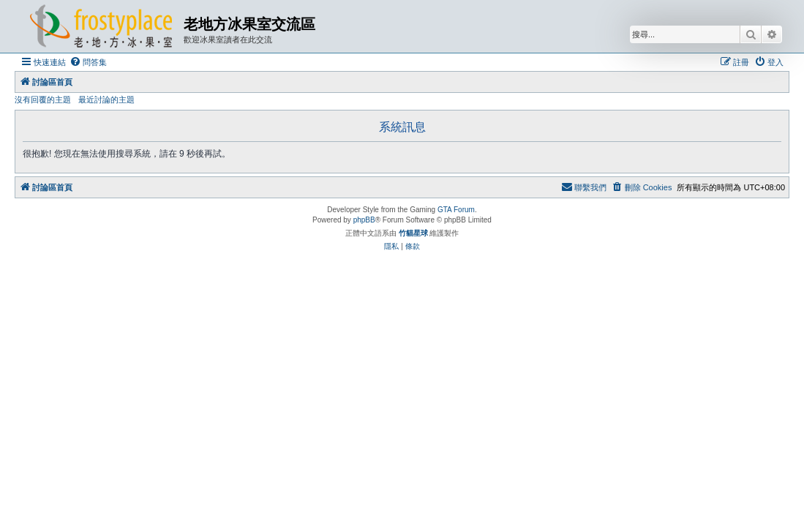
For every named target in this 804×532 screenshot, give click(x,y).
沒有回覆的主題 (43, 100)
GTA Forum (456, 210)
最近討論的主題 (106, 100)
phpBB (364, 220)
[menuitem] (88, 62)
